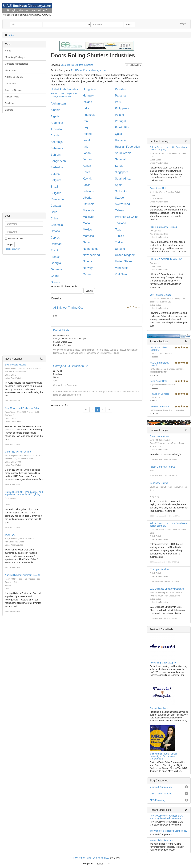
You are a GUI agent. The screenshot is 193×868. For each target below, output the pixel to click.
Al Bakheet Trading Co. (68, 308)
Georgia (56, 263)
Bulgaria (56, 193)
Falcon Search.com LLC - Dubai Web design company (168, 148)
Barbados (57, 167)
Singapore (122, 172)
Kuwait (87, 179)
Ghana (55, 276)
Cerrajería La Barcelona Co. (71, 366)
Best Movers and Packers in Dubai (22, 408)
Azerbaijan (58, 142)
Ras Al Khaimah (64, 97)
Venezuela (122, 268)
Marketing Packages (15, 57)
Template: (88, 864)
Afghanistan (58, 104)
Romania (121, 140)
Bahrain (56, 155)
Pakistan (121, 89)
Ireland (87, 134)
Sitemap (9, 110)
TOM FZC (10, 535)
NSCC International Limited (163, 227)
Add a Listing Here (134, 65)
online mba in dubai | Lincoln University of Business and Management (164, 756)
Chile (54, 212)
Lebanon (88, 191)
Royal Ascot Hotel (159, 188)
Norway (88, 268)
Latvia (87, 185)
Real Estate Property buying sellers (89, 70)
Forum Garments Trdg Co (163, 467)
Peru (118, 102)
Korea (87, 172)
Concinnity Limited (159, 483)
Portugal (120, 121)
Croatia (55, 231)
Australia (56, 129)
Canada (56, 206)
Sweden (120, 198)
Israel (86, 140)
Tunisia (120, 236)
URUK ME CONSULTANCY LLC (166, 259)
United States (124, 261)
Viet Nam (121, 274)
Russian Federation (128, 147)
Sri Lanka (121, 191)
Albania (56, 110)
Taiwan (120, 210)
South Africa (123, 179)
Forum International (159, 436)
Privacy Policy (12, 97)
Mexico (87, 230)
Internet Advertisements (162, 840)
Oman (87, 274)
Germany (57, 269)
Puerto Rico (123, 127)
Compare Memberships (17, 64)
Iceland (88, 102)
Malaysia (89, 210)
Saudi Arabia (123, 153)
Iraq (85, 127)
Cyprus (55, 238)
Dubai (61, 93)
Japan (87, 153)
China (54, 218)
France (55, 257)
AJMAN (54, 93)
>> (109, 410)
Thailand (121, 223)
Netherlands (91, 249)
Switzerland (123, 204)
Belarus (56, 174)
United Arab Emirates (64, 89)
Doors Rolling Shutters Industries (77, 65)
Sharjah (69, 93)
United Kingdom (125, 255)
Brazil (54, 187)
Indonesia (89, 115)
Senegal (120, 159)
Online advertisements (161, 794)
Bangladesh (58, 161)
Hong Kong (90, 89)
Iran (85, 121)
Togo (118, 230)
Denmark (57, 244)
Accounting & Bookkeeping (163, 663)
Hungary (88, 96)
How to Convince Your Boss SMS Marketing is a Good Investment (166, 817)
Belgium (56, 180)
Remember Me (16, 239)
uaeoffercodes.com (159, 407)
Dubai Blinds (61, 330)
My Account (11, 70)
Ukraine (120, 249)
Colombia (57, 225)
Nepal (87, 242)
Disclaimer (10, 103)
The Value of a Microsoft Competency (168, 831)
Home (11, 35)
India (86, 108)
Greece (55, 282)
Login (183, 23)
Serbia (119, 166)
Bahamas (57, 148)
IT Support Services (160, 394)
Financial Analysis (159, 708)
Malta (86, 223)
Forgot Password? (13, 249)
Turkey (119, 242)
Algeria (55, 116)
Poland (120, 115)
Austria (55, 135)
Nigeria (87, 261)
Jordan (87, 159)
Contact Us (10, 84)
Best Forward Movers (16, 365)
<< (86, 410)
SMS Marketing (157, 800)
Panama (120, 96)
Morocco (88, 236)
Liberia (87, 198)
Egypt (54, 250)
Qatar (119, 134)
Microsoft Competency (161, 787)
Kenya (87, 166)
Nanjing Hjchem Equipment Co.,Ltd (22, 575)
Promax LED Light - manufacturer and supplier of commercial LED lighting (24, 493)
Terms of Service (13, 90)
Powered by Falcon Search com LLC (91, 858)
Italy (86, 147)
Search (130, 25)
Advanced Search (14, 77)
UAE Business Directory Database (167, 589)
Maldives (89, 217)
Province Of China (127, 217)
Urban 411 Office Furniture (18, 452)
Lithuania (89, 204)
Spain (119, 185)
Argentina (57, 123)
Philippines (122, 108)
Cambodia (57, 199)
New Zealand (91, 255)
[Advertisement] (24, 164)
